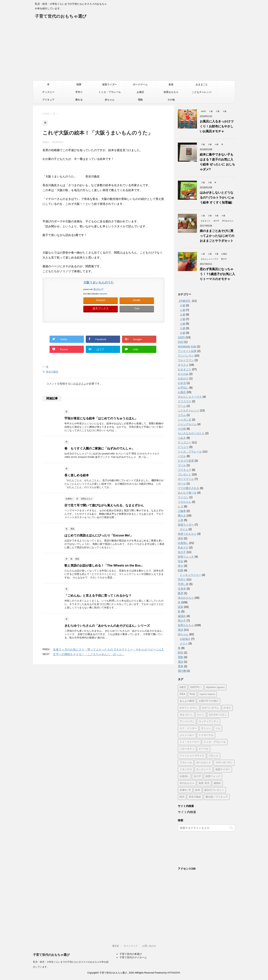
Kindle (137, 300)
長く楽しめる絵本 (77, 475)
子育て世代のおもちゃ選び (61, 17)
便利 (181, 538)
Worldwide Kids (187, 346)
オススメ (183, 365)
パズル (182, 456)
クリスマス (185, 401)
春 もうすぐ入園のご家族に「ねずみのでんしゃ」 (99, 448)
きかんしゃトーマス (190, 397)
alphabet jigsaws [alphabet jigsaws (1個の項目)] (215, 687)
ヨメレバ (98, 289)
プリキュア (48, 100)
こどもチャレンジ (202, 92)
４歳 (182, 324)
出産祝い (183, 543)
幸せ (181, 566)
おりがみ (183, 374)
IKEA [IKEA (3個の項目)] (182, 694)
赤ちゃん (110, 100)
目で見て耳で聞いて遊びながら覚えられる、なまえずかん (104, 505)
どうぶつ (183, 447)
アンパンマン (186, 356)
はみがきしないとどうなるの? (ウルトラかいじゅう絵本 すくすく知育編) (217, 198)
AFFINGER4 (174, 973)
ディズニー (48, 92)
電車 (181, 666)
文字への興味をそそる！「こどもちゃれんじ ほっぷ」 (89, 654)
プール (182, 465)
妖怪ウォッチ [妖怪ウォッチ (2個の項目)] (213, 776)
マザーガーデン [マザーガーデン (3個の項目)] (224, 763)
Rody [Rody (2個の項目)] (193, 694)
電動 (140, 100)
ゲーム (182, 406)
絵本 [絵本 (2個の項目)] (198, 790)
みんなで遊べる (187, 493)
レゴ (181, 506)
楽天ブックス (101, 308)
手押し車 (183, 584)
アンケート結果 (187, 351)
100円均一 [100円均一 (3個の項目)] (196, 687)
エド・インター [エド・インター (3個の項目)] (188, 728)
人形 (181, 520)
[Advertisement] (134, 52)
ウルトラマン (186, 360)
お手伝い (183, 388)
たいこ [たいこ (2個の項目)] (201, 715)
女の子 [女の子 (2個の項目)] (197, 776)
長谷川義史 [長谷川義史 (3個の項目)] (195, 797)
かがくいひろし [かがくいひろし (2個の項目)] (211, 708)
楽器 (171, 84)
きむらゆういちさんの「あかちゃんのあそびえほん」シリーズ (107, 626)
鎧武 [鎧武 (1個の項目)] (182, 797)
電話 (181, 662)
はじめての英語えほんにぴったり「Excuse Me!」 (99, 535)
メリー (184, 643)
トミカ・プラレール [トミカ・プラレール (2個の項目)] (215, 742)
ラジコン (183, 497)
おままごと (202, 84)
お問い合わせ (149, 946)
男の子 (182, 621)
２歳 (182, 314)
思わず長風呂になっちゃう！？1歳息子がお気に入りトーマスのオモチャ (217, 274)
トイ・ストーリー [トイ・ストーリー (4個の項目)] (189, 742)
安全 (181, 561)
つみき (182, 438)
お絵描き (185, 639)
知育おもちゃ (171, 92)
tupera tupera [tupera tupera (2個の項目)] (207, 694)
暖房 (181, 593)
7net (137, 308)
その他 (171, 100)
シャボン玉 (185, 420)
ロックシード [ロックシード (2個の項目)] (204, 770)
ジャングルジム (187, 424)
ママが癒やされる (189, 488)
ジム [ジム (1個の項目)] (218, 728)
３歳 (182, 319)
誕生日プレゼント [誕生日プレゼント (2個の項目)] (214, 790)
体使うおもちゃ (187, 534)
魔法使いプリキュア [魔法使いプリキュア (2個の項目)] (217, 797)
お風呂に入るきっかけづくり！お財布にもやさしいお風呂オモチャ (217, 126)
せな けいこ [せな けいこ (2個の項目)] (186, 715)
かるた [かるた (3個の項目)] (227, 708)
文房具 (182, 589)
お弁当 (182, 383)
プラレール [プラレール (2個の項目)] (186, 763)
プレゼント (185, 474)
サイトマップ (131, 946)
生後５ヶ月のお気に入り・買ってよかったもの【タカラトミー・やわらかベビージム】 (109, 649)
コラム (182, 415)
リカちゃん (185, 502)
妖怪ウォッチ (186, 557)
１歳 (182, 310)
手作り (79, 92)
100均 (181, 337)
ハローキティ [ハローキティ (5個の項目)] (187, 749)
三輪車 (182, 511)
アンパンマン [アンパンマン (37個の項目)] (187, 722)
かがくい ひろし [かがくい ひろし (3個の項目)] (189, 708)
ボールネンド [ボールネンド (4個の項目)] (204, 763)
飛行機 (182, 671)
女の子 (182, 552)
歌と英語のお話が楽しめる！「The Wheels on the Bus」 (104, 565)
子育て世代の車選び (131, 954)
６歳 (182, 333)
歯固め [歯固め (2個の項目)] (217, 783)
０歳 (182, 305)
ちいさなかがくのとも (191, 433)
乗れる (79, 100)
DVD (181, 342)
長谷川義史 (52, 372)
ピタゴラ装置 (186, 461)
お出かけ (183, 378)
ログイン (81, 384)
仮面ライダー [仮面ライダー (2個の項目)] (223, 770)
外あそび (183, 547)
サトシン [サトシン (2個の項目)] (206, 728)
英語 (181, 630)
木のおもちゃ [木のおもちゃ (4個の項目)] (187, 783)
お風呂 (140, 92)
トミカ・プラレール (110, 92)
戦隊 (79, 84)
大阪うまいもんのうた (99, 282)
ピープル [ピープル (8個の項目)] (204, 749)
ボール (182, 484)
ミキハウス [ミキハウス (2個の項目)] (186, 770)
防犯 (181, 653)
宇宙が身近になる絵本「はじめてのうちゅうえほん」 (101, 418)
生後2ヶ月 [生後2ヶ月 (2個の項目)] (185, 790)
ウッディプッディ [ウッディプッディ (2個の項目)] (209, 722)
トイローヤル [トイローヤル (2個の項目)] (206, 735)
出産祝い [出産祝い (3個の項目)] (185, 776)
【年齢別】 (185, 301)
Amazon (101, 300)
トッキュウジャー (190, 575)
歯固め (182, 616)
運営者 (116, 946)
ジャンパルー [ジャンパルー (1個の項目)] (187, 735)
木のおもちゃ (186, 598)
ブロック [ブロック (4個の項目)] (213, 756)
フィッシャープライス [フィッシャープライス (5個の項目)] (192, 756)
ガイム (184, 529)
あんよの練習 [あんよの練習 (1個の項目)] (187, 701)
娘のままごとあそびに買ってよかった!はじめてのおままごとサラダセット (217, 236)
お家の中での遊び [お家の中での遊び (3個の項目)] (209, 701)
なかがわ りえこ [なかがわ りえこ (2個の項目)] (218, 715)
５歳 (182, 328)
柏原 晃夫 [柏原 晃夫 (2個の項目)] (204, 783)
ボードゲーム (140, 84)
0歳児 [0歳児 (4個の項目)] (183, 687)
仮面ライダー (110, 84)
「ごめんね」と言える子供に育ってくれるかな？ (98, 596)
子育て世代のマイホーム (133, 957)
